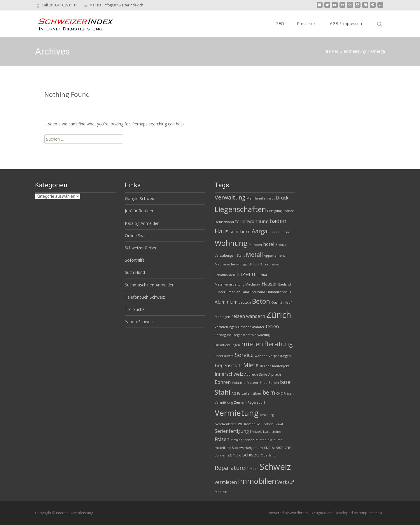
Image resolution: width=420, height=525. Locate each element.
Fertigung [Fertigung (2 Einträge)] (274, 211)
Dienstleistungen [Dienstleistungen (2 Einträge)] (227, 345)
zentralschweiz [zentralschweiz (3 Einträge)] (244, 455)
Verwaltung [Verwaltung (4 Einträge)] (230, 197)
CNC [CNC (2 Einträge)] (267, 448)
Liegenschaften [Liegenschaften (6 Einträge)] (240, 209)
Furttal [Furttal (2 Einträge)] (262, 275)
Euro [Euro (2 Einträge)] (267, 264)
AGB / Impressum (347, 23)
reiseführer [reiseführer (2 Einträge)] (281, 232)
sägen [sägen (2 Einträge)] (276, 264)
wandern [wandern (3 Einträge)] (256, 316)
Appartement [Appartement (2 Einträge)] (274, 256)
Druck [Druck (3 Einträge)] (282, 198)
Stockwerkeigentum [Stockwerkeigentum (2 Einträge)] (247, 448)
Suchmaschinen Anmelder (149, 285)
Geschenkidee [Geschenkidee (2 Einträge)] (226, 424)
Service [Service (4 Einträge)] (244, 355)
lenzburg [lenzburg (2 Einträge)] (267, 415)
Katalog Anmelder (142, 223)
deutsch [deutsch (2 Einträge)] (245, 302)
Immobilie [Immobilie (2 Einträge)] (252, 424)
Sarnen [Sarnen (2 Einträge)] (249, 440)
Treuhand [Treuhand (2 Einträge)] (258, 292)
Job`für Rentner (139, 211)
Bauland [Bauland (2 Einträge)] (285, 284)
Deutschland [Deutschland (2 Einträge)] (224, 222)
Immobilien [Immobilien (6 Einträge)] (257, 481)
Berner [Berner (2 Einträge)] (265, 366)
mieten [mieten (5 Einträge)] (252, 344)
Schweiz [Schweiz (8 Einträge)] (275, 467)
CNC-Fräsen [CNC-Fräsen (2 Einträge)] (285, 393)
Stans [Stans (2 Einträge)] (241, 256)
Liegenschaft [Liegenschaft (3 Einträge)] (228, 366)
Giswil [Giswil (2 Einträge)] (279, 424)
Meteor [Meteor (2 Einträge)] (253, 383)
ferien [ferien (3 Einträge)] (272, 327)
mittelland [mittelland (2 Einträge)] (223, 448)
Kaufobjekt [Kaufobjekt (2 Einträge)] (281, 366)
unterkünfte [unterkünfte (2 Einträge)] (224, 356)
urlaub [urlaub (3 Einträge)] (255, 264)
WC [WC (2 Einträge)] (240, 424)
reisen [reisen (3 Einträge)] (238, 316)
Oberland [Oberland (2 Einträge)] (268, 455)
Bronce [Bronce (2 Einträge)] (288, 211)
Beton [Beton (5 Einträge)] (261, 301)
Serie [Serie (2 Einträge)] (263, 374)
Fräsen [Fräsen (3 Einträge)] (222, 439)
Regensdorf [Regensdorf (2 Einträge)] (256, 402)
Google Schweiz (140, 198)
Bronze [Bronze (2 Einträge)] (281, 245)
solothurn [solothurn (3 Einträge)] (240, 232)
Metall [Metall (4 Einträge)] (254, 254)
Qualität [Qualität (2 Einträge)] (277, 302)
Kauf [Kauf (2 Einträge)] (288, 302)
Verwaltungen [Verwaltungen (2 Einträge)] (225, 256)
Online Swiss (137, 236)
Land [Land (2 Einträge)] (245, 292)
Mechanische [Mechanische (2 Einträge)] (225, 264)
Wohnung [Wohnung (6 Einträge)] (231, 243)
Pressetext (307, 23)
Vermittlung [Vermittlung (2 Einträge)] (224, 402)
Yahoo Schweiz (139, 322)
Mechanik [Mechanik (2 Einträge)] (253, 284)
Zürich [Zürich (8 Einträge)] (279, 315)
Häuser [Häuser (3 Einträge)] (269, 284)
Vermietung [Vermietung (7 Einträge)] (237, 413)
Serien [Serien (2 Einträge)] (274, 383)
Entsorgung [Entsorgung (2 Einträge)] (223, 335)
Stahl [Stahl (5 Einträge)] (223, 392)
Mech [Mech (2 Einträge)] (254, 469)
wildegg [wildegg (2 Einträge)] (242, 264)
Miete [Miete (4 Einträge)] (251, 365)
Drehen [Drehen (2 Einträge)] (267, 424)
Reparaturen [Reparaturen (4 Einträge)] (232, 468)
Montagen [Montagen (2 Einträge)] (222, 317)
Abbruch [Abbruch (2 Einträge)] (251, 374)
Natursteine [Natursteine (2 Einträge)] (272, 432)
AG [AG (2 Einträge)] (234, 393)
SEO (280, 23)
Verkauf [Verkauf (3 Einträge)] (286, 482)
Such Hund (135, 272)
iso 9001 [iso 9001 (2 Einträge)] (278, 448)
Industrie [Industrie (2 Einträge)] (239, 383)
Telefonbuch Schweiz (145, 297)
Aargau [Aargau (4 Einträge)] (261, 231)
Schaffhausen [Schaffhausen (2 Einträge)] (225, 275)
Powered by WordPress (289, 513)
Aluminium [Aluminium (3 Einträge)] (226, 302)
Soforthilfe (135, 260)
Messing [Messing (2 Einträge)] (236, 440)
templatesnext (371, 513)
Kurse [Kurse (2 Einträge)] (278, 440)
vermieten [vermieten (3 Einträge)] (226, 482)
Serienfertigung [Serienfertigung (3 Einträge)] (232, 431)
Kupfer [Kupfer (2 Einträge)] (220, 292)
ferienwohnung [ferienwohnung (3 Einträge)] (252, 222)
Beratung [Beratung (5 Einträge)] (279, 344)
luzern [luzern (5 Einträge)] (246, 274)
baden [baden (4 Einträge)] (278, 221)
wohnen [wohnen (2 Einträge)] (261, 356)
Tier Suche (135, 309)
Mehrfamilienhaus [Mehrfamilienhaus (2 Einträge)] (261, 198)
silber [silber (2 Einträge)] (257, 393)
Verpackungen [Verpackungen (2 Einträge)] (280, 356)
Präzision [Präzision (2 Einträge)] (233, 292)
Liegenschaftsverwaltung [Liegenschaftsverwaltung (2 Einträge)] (251, 335)
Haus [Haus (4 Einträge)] (222, 231)
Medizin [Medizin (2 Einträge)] (221, 492)
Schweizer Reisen (141, 248)
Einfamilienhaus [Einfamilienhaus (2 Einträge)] (279, 292)
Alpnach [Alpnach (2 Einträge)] (275, 374)
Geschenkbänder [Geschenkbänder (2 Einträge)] (251, 327)
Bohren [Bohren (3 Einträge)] (223, 382)
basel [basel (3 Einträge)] (286, 382)
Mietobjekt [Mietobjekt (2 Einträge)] (264, 440)
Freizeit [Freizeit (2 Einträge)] (256, 432)
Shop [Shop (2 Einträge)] (264, 383)
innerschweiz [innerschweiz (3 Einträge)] (229, 374)
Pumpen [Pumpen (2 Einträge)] (255, 245)
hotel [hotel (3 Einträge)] (269, 244)
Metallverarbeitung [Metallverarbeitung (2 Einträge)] (229, 284)
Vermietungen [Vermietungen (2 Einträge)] (226, 327)
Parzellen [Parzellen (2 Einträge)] (244, 393)
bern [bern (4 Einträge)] (269, 392)
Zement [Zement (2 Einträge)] (240, 402)
